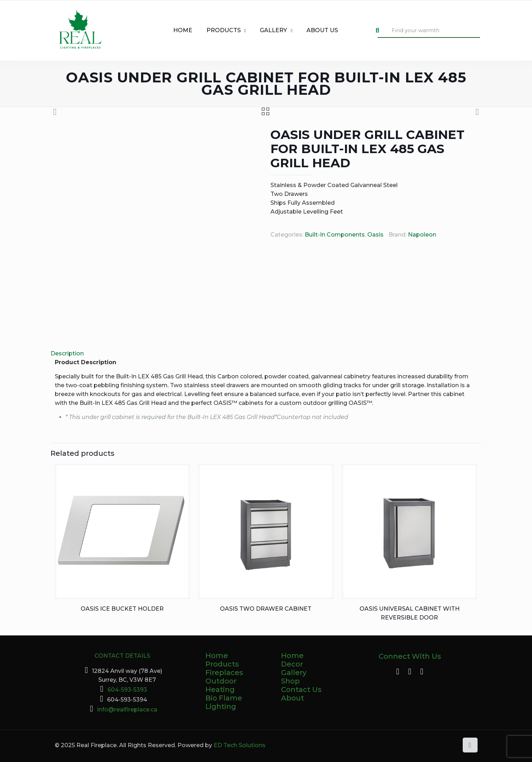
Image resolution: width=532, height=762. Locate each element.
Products (222, 664)
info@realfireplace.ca (127, 709)
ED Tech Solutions (239, 745)
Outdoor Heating (221, 685)
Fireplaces (224, 673)
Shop (290, 681)
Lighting (221, 706)
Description (67, 353)
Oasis (375, 235)
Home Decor (292, 660)
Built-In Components (335, 235)
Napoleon (422, 235)
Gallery (294, 673)
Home (217, 656)
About (293, 698)
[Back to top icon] (470, 745)
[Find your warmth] (429, 31)
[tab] (266, 353)
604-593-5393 (127, 690)
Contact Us (301, 690)
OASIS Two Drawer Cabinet (266, 609)
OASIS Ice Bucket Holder (122, 609)
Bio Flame (224, 698)
